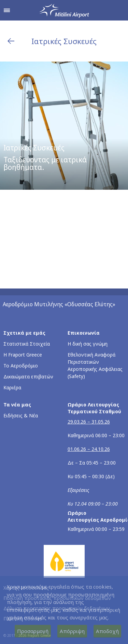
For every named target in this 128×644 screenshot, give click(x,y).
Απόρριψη (72, 631)
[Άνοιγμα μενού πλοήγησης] (7, 10)
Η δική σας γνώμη (88, 344)
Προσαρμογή (33, 631)
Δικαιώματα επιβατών (28, 377)
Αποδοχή (107, 631)
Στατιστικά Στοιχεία (27, 344)
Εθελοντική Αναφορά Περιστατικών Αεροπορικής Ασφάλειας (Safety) (95, 365)
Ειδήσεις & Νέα (21, 415)
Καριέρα (12, 387)
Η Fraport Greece (23, 355)
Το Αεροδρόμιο (21, 366)
